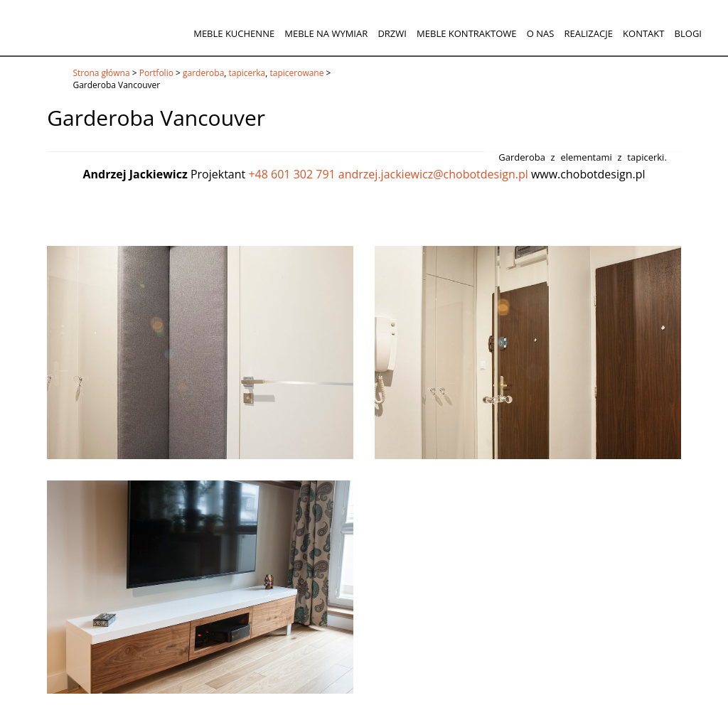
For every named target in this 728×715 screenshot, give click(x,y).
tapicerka (247, 73)
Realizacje (588, 33)
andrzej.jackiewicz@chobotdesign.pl (433, 174)
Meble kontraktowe (466, 33)
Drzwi (392, 33)
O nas (541, 33)
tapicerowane (296, 73)
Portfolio (156, 73)
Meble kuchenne (234, 33)
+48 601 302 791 (291, 174)
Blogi (688, 33)
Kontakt (643, 33)
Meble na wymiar (326, 33)
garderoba (203, 73)
